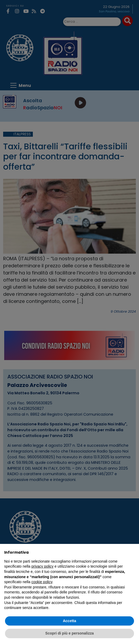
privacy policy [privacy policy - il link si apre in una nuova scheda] (43, 566)
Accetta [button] (69, 621)
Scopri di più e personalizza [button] (69, 633)
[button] (132, 552)
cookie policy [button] (42, 582)
